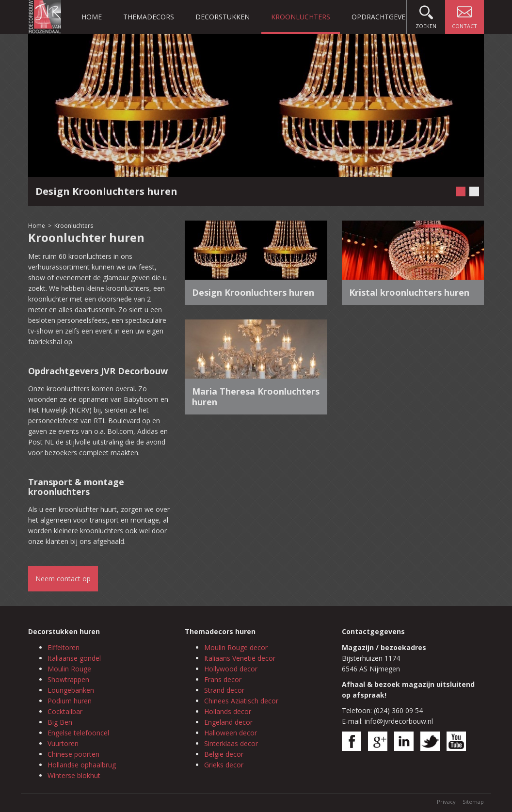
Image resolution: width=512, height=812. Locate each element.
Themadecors (149, 17)
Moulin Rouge (69, 669)
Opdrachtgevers (383, 17)
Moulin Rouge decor (236, 647)
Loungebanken (71, 690)
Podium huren (70, 701)
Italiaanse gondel (74, 658)
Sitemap (473, 802)
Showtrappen (68, 679)
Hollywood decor (231, 669)
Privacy (446, 802)
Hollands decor (228, 711)
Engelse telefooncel (78, 733)
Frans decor (223, 679)
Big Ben (60, 722)
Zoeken (426, 15)
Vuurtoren (63, 743)
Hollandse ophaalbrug (82, 765)
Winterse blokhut (74, 775)
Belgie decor (224, 754)
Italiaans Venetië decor (240, 658)
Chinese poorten (73, 754)
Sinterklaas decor (231, 743)
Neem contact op (63, 579)
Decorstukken (223, 17)
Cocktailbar (65, 711)
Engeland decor (228, 722)
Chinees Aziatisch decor (241, 701)
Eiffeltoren (64, 647)
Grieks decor (224, 765)
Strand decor (224, 690)
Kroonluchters (301, 17)
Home (92, 17)
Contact (464, 15)
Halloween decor (231, 733)
